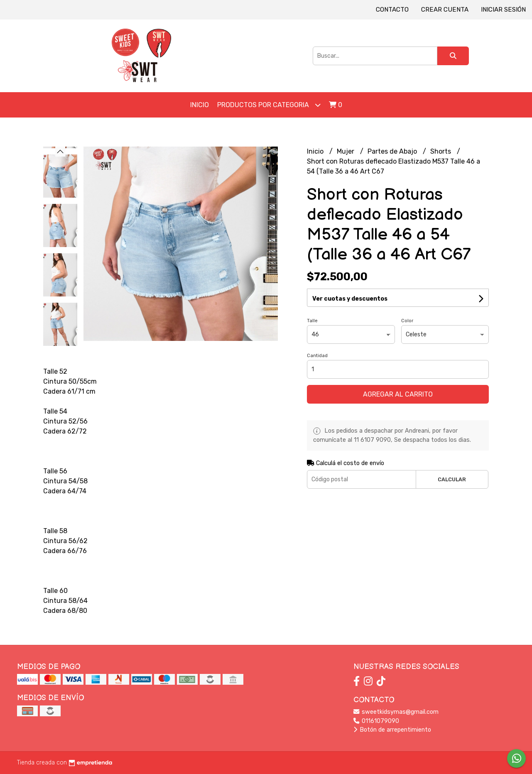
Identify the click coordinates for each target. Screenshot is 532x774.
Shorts (441, 151)
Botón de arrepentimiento (392, 730)
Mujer (346, 151)
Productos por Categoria (269, 105)
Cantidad (317, 356)
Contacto (392, 10)
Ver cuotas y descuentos (350, 299)
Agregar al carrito (398, 394)
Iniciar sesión (503, 10)
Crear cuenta (445, 10)
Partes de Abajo (393, 151)
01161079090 (376, 721)
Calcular (452, 479)
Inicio (200, 105)
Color (407, 321)
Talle (312, 321)
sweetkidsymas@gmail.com (396, 712)
